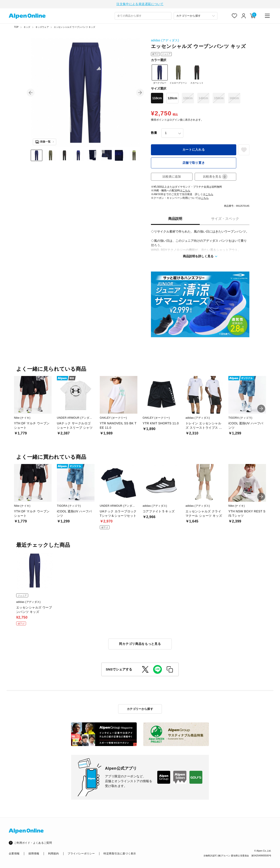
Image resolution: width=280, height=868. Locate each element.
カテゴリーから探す (140, 709)
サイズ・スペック (225, 219)
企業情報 (14, 854)
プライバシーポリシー (81, 854)
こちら (186, 191)
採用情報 (34, 854)
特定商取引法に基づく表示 (120, 854)
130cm (188, 99)
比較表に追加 (172, 177)
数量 (154, 133)
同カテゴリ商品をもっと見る (140, 644)
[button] (31, 93)
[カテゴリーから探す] (196, 17)
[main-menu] (267, 16)
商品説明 (175, 219)
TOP (16, 28)
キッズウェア (42, 28)
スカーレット (197, 75)
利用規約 (53, 854)
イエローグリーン (178, 75)
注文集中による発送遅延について (140, 4)
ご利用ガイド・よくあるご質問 (33, 843)
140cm (203, 99)
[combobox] (143, 17)
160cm (234, 99)
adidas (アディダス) (165, 41)
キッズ (27, 28)
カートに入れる (194, 150)
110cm (157, 99)
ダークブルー (160, 75)
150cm (219, 99)
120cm (173, 99)
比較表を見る (215, 177)
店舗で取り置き (194, 163)
